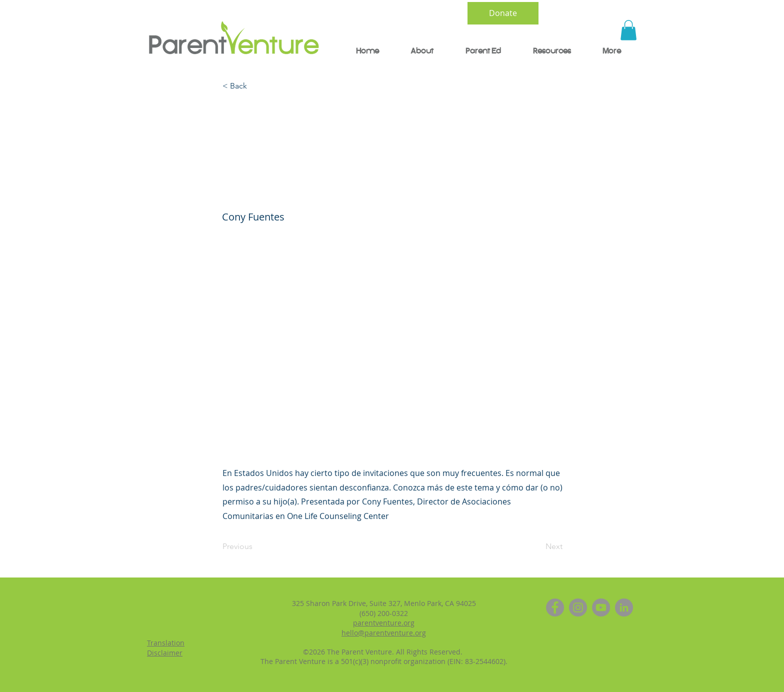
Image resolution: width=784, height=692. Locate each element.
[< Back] (255, 86)
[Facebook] (555, 607)
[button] (628, 30)
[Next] (537, 546)
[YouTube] (601, 607)
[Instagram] (578, 607)
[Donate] (503, 13)
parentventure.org (384, 623)
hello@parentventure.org (384, 633)
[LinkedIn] (624, 607)
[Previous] (255, 546)
